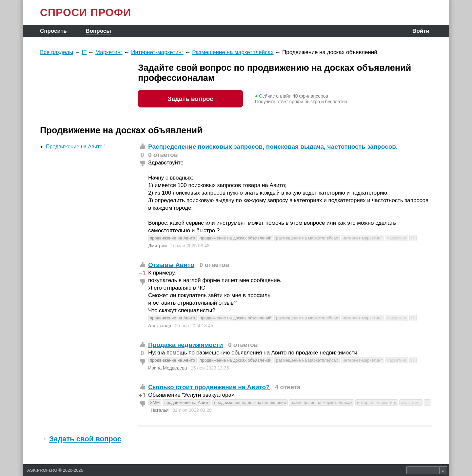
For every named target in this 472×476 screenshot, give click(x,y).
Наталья (160, 410)
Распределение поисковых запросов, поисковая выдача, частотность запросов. (273, 147)
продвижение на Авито (172, 238)
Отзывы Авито (171, 265)
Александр (160, 326)
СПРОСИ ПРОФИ (86, 12)
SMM (155, 402)
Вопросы (98, 31)
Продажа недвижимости (186, 345)
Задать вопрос (190, 99)
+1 (142, 395)
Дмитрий (157, 246)
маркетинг (396, 238)
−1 (142, 273)
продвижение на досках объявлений (236, 238)
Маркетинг (109, 52)
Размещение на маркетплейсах (233, 52)
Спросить (53, 31)
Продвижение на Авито (74, 147)
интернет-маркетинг (362, 238)
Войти (421, 31)
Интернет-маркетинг (157, 52)
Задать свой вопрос (85, 439)
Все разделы (57, 52)
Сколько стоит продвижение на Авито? (209, 387)
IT (84, 52)
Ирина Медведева (167, 368)
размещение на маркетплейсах (307, 238)
